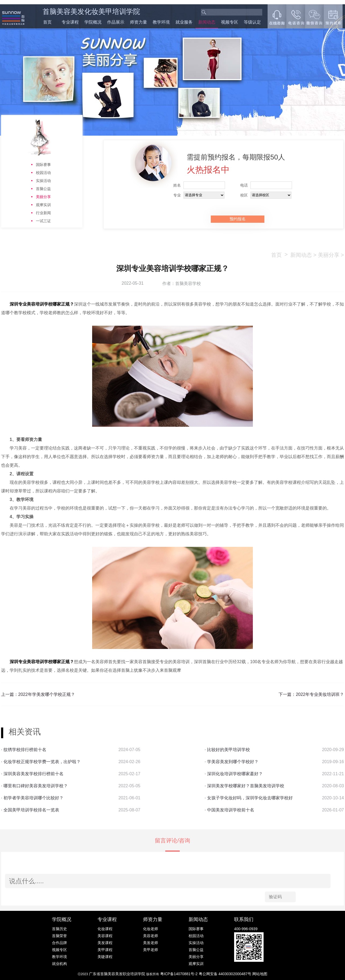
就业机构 (59, 964)
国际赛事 (43, 165)
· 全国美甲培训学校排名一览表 (30, 810)
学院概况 (93, 22)
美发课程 (105, 943)
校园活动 (43, 173)
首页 (47, 22)
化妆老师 (151, 929)
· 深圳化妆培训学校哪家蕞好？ (234, 774)
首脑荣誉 (59, 936)
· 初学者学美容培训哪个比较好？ (32, 798)
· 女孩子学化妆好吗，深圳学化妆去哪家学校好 (249, 798)
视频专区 (230, 22)
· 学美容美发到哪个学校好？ (232, 762)
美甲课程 (105, 950)
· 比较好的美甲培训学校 (227, 750)
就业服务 (184, 22)
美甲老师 (151, 950)
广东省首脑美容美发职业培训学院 (117, 974)
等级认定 (252, 22)
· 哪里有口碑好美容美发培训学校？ (34, 786)
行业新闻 (43, 213)
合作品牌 (59, 943)
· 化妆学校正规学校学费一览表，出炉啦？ (41, 762)
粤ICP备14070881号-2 (179, 974)
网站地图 (260, 974)
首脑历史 (59, 929)
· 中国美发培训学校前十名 (229, 810)
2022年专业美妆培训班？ (320, 694)
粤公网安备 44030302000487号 (226, 974)
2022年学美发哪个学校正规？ (47, 694)
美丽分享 (43, 197)
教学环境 (161, 22)
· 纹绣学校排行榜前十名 (24, 750)
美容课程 (105, 936)
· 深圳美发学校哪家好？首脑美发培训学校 (244, 786)
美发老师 (151, 943)
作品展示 (116, 22)
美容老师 (151, 936)
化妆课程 (105, 929)
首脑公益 (43, 189)
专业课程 (70, 22)
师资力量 (138, 22)
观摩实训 (43, 205)
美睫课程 (105, 957)
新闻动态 (207, 22)
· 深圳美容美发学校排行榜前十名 (32, 774)
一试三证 (43, 221)
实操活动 (43, 181)
